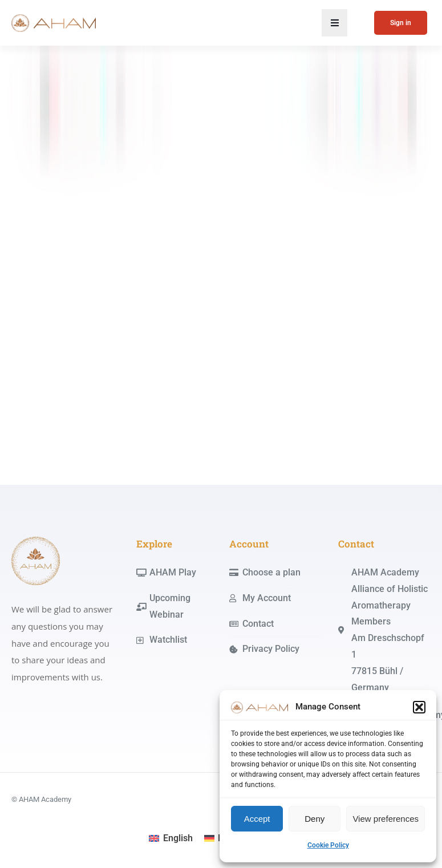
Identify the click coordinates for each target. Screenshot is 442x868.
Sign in (401, 23)
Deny (315, 819)
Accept (257, 819)
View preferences (386, 819)
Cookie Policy (328, 845)
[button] (419, 707)
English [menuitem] (178, 838)
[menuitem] (171, 838)
